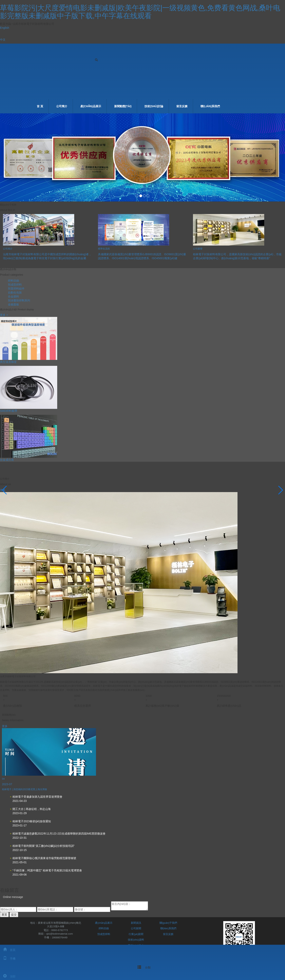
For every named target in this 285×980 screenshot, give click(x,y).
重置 (4, 915)
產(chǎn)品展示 (91, 106)
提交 (14, 915)
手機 (8, 959)
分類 (142, 967)
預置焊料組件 (16, 289)
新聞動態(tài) (123, 106)
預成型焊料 (15, 285)
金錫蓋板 (13, 304)
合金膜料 (13, 296)
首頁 (8, 950)
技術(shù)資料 (136, 940)
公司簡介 (62, 106)
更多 (5, 726)
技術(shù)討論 (154, 106)
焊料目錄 (13, 281)
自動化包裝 (15, 293)
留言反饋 (182, 106)
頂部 (8, 976)
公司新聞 (136, 928)
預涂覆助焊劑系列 (19, 300)
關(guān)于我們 (168, 923)
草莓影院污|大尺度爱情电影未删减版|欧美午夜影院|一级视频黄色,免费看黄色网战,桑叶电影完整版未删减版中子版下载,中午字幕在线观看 (140, 12)
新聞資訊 (136, 923)
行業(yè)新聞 (136, 934)
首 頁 (40, 106)
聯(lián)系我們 (210, 106)
